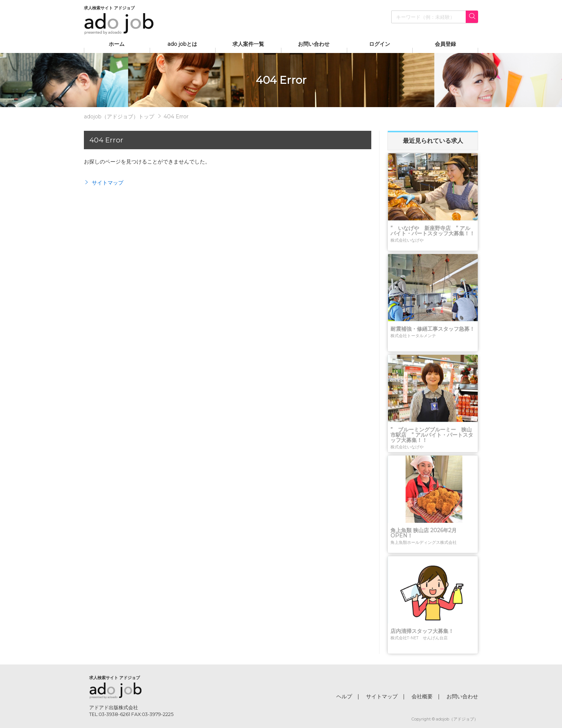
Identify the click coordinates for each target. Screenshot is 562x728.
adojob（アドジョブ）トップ (119, 117)
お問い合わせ (314, 44)
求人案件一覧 (248, 44)
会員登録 (445, 44)
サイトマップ (104, 183)
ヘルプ (344, 696)
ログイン (380, 44)
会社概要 (422, 696)
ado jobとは (182, 44)
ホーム (117, 44)
